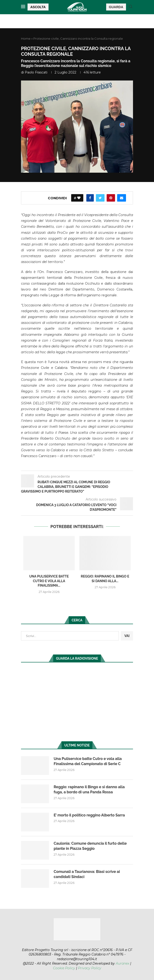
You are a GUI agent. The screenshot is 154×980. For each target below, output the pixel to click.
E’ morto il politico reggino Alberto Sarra (89, 815)
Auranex (122, 963)
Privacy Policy (90, 968)
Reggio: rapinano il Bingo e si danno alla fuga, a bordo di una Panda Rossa (89, 789)
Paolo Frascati (36, 72)
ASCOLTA (38, 7)
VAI (127, 636)
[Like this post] (79, 198)
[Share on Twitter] (100, 198)
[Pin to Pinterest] (111, 198)
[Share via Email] (122, 198)
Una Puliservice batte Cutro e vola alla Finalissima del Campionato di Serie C (88, 761)
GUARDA (116, 7)
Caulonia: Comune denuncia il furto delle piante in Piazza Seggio (90, 846)
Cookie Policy (64, 968)
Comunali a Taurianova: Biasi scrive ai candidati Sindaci (87, 874)
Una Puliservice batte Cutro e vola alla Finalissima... (49, 581)
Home (26, 38)
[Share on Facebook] (90, 198)
